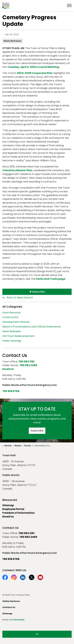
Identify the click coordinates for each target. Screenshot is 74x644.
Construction (10, 317)
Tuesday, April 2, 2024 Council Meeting (33, 67)
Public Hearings (12, 341)
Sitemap (8, 505)
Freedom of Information (18, 513)
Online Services (11, 601)
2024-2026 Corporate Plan (35, 73)
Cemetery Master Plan (17, 170)
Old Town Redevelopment (18, 336)
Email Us (8, 517)
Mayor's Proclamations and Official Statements (32, 327)
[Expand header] (69, 5)
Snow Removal (11, 313)
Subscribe (37, 292)
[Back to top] (37, 634)
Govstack (19, 620)
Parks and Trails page (51, 279)
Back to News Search (20, 297)
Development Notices (16, 322)
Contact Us (9, 607)
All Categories (12, 307)
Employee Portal (13, 509)
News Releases (13, 41)
